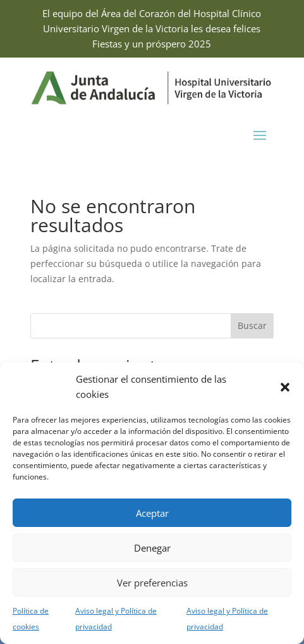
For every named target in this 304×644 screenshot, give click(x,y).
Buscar (252, 325)
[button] (285, 387)
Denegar (152, 548)
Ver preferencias (152, 583)
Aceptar (152, 513)
